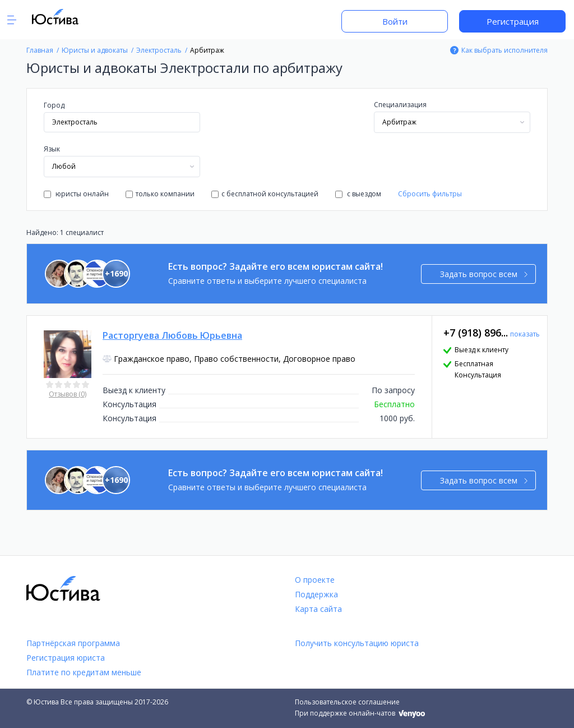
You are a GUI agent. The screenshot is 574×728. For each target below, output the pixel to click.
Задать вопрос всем (484, 274)
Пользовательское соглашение (347, 702)
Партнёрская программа (73, 643)
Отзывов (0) (68, 394)
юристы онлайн (76, 194)
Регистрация (513, 21)
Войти (395, 21)
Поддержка (316, 594)
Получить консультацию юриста (357, 643)
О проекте (315, 580)
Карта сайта (318, 609)
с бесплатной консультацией (265, 194)
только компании (160, 194)
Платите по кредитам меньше (84, 672)
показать (525, 334)
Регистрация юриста (66, 658)
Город (54, 105)
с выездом (358, 194)
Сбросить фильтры (430, 194)
